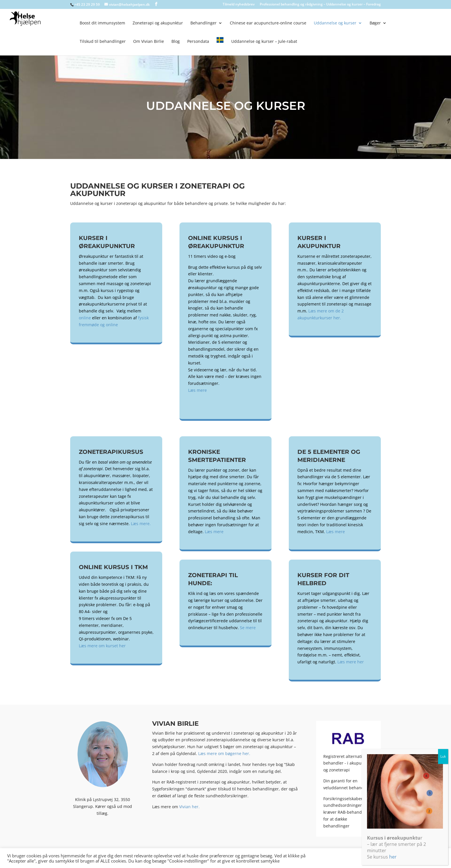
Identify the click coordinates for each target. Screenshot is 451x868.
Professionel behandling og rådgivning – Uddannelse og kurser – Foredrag (320, 5)
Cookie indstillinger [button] (393, 858)
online (85, 318)
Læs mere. (141, 524)
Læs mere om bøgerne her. (224, 753)
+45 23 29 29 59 (87, 4)
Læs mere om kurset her (102, 646)
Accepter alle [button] (430, 858)
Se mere (248, 628)
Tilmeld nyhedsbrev (239, 5)
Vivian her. (189, 807)
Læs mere (197, 390)
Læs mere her (351, 662)
